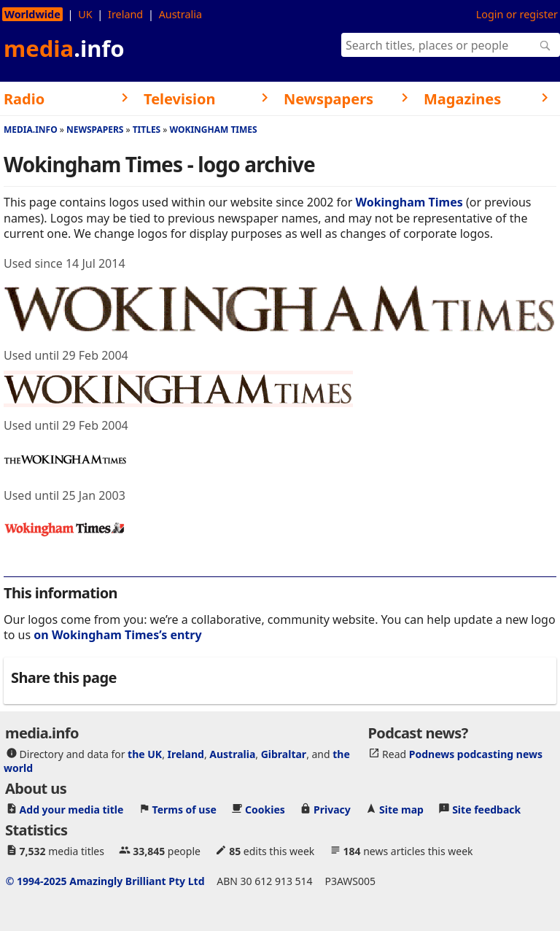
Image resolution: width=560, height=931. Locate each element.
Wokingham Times (213, 130)
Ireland (125, 14)
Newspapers (95, 130)
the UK (145, 753)
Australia (180, 14)
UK (85, 14)
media (64, 48)
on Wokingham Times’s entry (117, 635)
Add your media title (72, 809)
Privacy (332, 809)
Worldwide (32, 14)
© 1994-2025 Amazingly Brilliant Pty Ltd (105, 880)
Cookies (265, 809)
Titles (147, 130)
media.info (31, 130)
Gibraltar (284, 753)
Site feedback (486, 809)
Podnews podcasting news (476, 753)
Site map (401, 809)
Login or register (517, 14)
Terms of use (184, 809)
